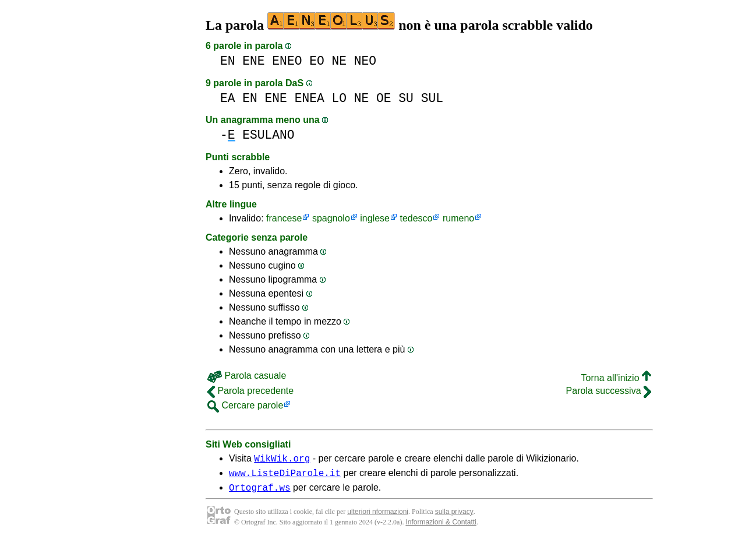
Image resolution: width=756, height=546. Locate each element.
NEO (365, 61)
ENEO (287, 61)
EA (228, 98)
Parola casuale (247, 376)
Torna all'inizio (616, 378)
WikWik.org (282, 460)
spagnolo (331, 218)
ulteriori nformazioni (378, 517)
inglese (375, 218)
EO (317, 61)
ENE (253, 61)
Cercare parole (245, 405)
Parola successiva (609, 391)
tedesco (416, 218)
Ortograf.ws (260, 492)
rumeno (458, 218)
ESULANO (268, 135)
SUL (432, 98)
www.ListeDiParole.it (285, 476)
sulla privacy (454, 517)
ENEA (310, 98)
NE (339, 61)
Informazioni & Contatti (441, 527)
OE (384, 98)
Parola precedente (250, 391)
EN (228, 61)
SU (406, 98)
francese (284, 218)
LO (339, 98)
